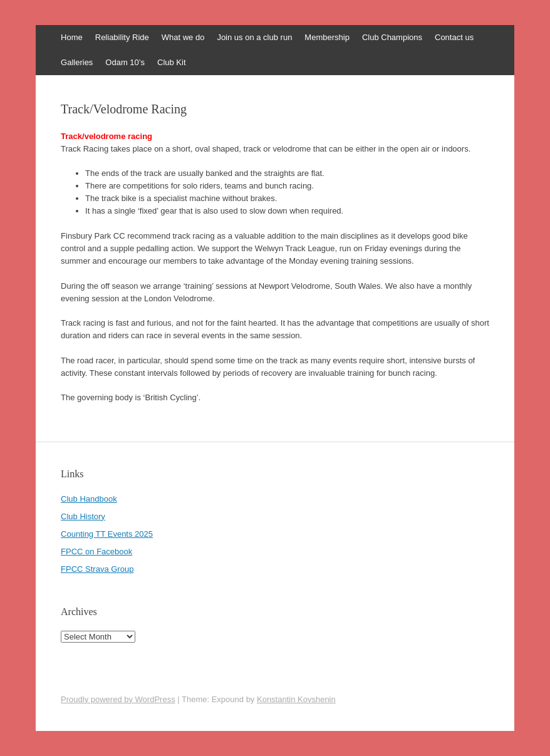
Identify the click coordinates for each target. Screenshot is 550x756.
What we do (183, 37)
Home (72, 37)
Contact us (454, 37)
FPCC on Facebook (96, 551)
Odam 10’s (125, 62)
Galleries (77, 62)
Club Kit (172, 62)
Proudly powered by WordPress (118, 699)
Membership (327, 37)
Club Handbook (89, 499)
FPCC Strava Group (97, 569)
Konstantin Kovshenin (296, 699)
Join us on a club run (254, 37)
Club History (83, 516)
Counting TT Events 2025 (107, 534)
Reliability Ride (122, 37)
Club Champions (392, 37)
